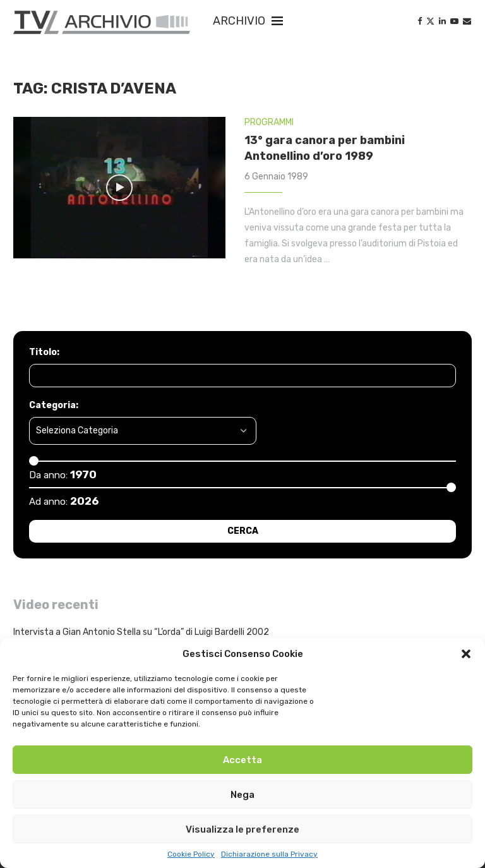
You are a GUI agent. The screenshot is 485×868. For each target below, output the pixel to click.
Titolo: (44, 352)
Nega (242, 795)
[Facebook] (420, 21)
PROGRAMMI (269, 122)
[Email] (467, 21)
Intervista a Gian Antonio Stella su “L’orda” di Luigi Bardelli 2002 (141, 632)
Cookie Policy (191, 854)
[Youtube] (454, 21)
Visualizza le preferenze (242, 829)
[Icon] (119, 188)
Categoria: (54, 405)
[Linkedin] (442, 21)
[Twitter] (430, 21)
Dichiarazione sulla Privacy (269, 854)
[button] (466, 654)
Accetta (242, 760)
